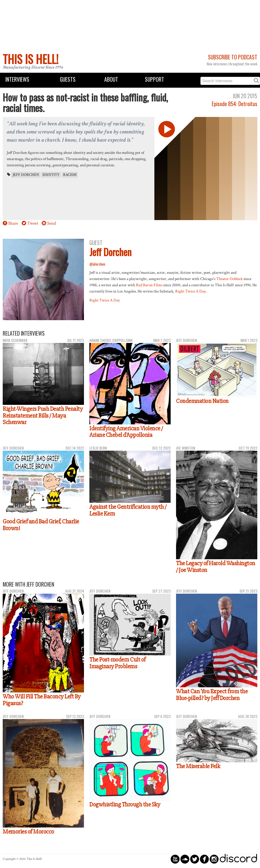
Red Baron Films (149, 285)
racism (70, 175)
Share (13, 223)
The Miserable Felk (198, 766)
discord (238, 859)
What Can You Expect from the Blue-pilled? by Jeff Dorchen (212, 695)
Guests (68, 79)
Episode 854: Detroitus (235, 104)
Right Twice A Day (190, 291)
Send (51, 223)
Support (155, 79)
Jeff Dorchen (26, 175)
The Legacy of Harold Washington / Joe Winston (216, 567)
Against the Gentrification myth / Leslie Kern (128, 510)
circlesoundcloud (185, 859)
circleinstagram (214, 859)
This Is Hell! (31, 59)
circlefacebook (204, 859)
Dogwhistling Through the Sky (125, 805)
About (111, 79)
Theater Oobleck (229, 279)
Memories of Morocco (28, 832)
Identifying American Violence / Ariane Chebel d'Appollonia (126, 432)
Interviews (17, 79)
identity (51, 175)
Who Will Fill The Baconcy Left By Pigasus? (42, 700)
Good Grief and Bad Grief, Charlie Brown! (41, 525)
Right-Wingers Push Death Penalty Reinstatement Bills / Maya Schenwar (43, 416)
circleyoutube (175, 859)
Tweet (33, 223)
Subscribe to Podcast (233, 57)
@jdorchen (97, 264)
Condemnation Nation (202, 401)
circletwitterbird (195, 859)
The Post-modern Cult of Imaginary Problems (118, 663)
